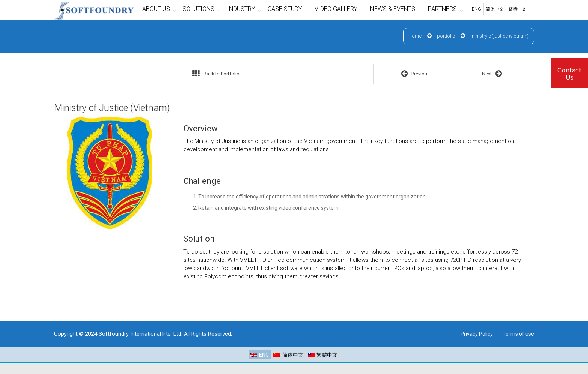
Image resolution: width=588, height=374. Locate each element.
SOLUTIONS (199, 9)
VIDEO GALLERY (336, 9)
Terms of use (518, 334)
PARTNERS (442, 9)
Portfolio (446, 36)
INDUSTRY (241, 9)
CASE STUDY (285, 9)
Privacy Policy (477, 334)
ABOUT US (156, 9)
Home (415, 36)
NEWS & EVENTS (393, 9)
